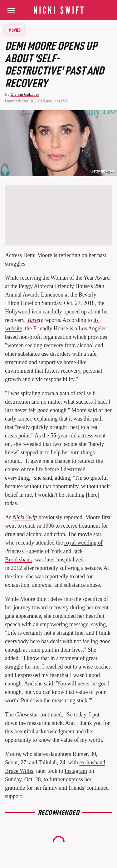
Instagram (76, 771)
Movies (15, 30)
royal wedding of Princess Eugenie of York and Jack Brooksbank (54, 551)
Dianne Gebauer (25, 94)
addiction (54, 534)
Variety (35, 320)
